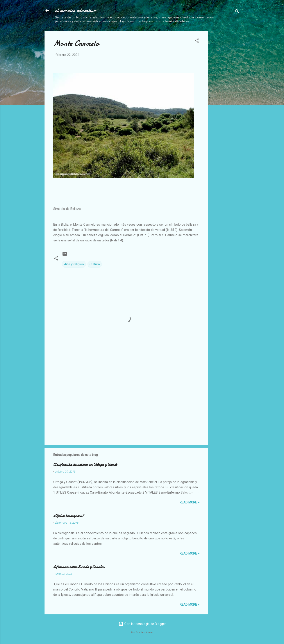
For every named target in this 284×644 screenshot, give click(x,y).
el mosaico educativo (75, 10)
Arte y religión (74, 264)
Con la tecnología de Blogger (142, 624)
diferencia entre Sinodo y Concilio (79, 567)
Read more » (189, 502)
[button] (197, 41)
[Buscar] (237, 12)
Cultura (95, 264)
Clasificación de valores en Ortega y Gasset (85, 465)
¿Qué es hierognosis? (69, 516)
